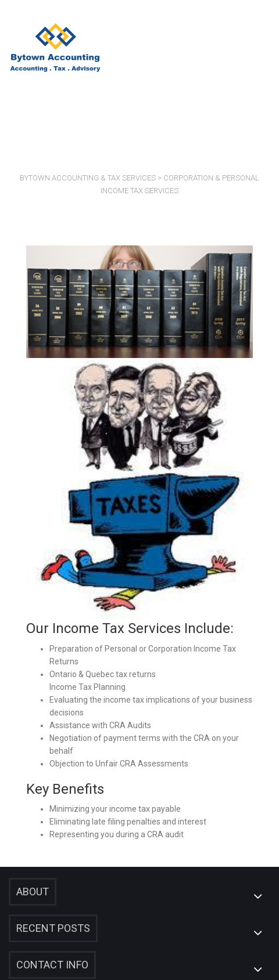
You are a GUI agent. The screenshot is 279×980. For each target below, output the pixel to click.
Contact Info (52, 965)
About (33, 892)
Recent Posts (53, 928)
